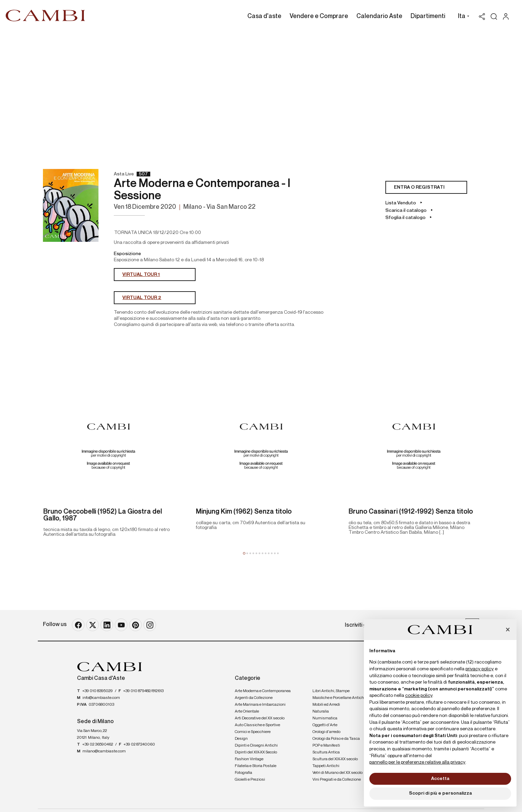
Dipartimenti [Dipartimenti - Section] (428, 16)
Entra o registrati (419, 187)
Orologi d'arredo (326, 732)
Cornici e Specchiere (253, 732)
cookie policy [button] (419, 696)
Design (241, 739)
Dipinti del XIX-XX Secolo (256, 752)
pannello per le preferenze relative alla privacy (417, 762)
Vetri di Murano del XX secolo (337, 773)
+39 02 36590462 (98, 745)
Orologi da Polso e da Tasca (336, 739)
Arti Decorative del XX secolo (260, 718)
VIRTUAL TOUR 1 (141, 275)
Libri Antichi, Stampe (331, 691)
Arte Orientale (247, 712)
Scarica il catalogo (406, 210)
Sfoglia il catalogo (406, 218)
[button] (462, 17)
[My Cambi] (508, 17)
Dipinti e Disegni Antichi (256, 746)
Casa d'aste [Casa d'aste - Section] (264, 16)
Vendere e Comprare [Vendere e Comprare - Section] (319, 16)
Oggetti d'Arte (325, 725)
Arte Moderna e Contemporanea (263, 691)
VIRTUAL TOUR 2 (142, 298)
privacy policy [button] (480, 669)
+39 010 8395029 (97, 691)
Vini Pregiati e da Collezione (337, 780)
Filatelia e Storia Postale (256, 766)
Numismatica (325, 718)
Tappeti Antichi (326, 766)
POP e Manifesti (326, 746)
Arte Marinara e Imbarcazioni (260, 705)
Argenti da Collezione (254, 698)
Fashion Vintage (249, 759)
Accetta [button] (440, 779)
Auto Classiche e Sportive (257, 725)
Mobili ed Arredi (326, 705)
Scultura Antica (326, 752)
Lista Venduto (401, 203)
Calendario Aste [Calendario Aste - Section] (379, 16)
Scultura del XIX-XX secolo (335, 759)
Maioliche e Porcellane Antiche (339, 698)
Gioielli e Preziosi (250, 780)
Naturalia (321, 712)
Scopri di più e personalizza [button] (440, 793)
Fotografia (243, 773)
